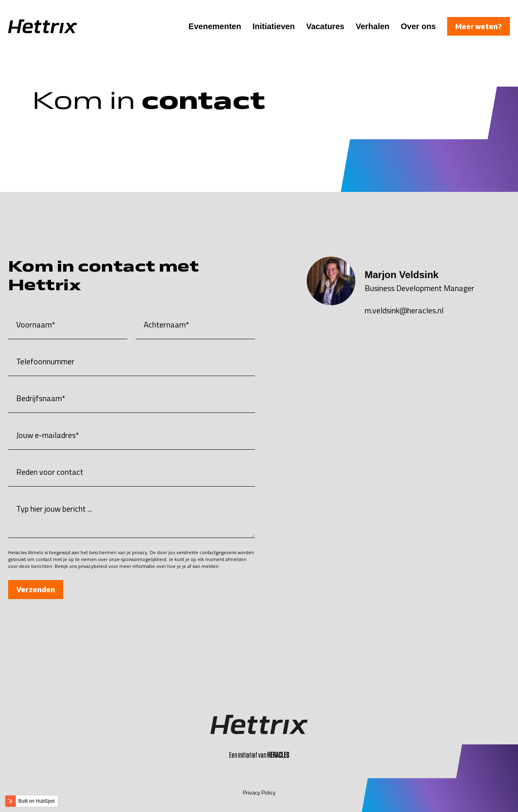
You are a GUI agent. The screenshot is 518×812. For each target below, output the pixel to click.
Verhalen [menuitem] (373, 26)
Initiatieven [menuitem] (274, 26)
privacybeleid (93, 566)
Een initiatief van (259, 755)
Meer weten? (479, 26)
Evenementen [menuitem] (215, 26)
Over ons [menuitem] (418, 26)
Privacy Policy (259, 792)
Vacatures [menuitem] (325, 26)
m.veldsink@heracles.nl (404, 310)
